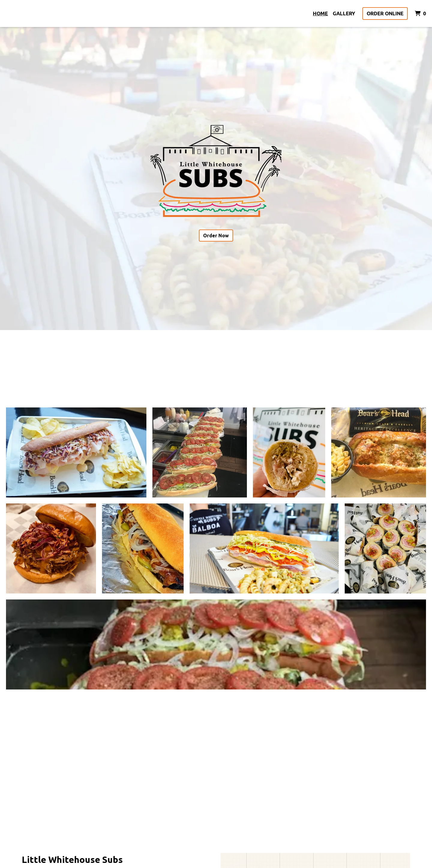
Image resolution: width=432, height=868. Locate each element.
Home (320, 13)
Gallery (344, 13)
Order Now (216, 236)
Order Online (385, 13)
